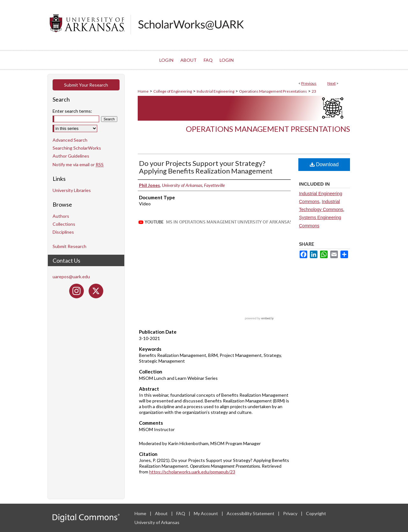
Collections (64, 224)
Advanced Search (70, 140)
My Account (206, 513)
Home (143, 91)
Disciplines (63, 232)
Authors (61, 216)
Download (324, 164)
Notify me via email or (78, 164)
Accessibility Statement (251, 513)
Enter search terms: (72, 111)
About (162, 513)
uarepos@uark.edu (71, 277)
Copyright (316, 513)
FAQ (181, 513)
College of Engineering (173, 91)
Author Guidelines (71, 156)
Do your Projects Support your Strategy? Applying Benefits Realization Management (206, 167)
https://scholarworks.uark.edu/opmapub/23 (192, 472)
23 (314, 91)
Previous (309, 83)
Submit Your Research (86, 85)
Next (331, 83)
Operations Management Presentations (273, 91)
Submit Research (69, 246)
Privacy (291, 513)
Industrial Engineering (215, 91)
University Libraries (72, 190)
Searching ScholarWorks (77, 148)
